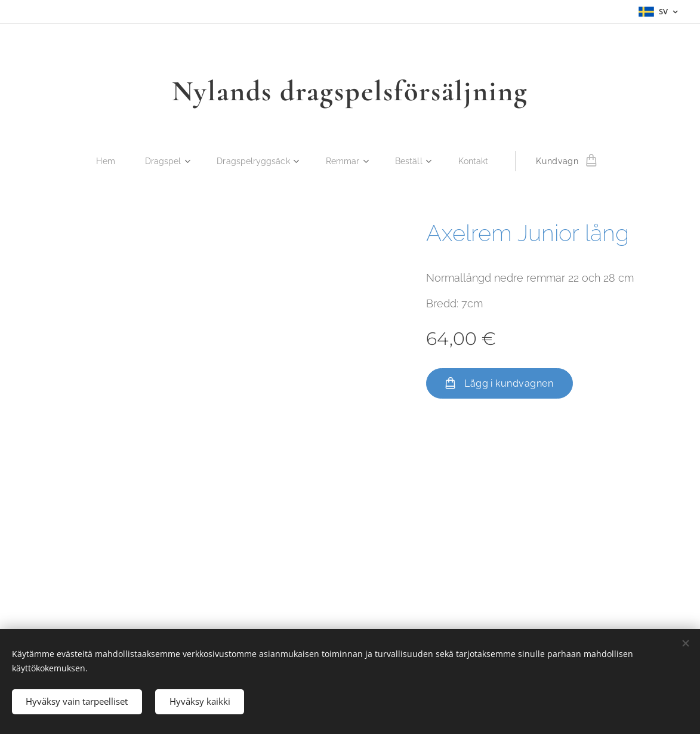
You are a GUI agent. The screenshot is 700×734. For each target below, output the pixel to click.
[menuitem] (105, 161)
